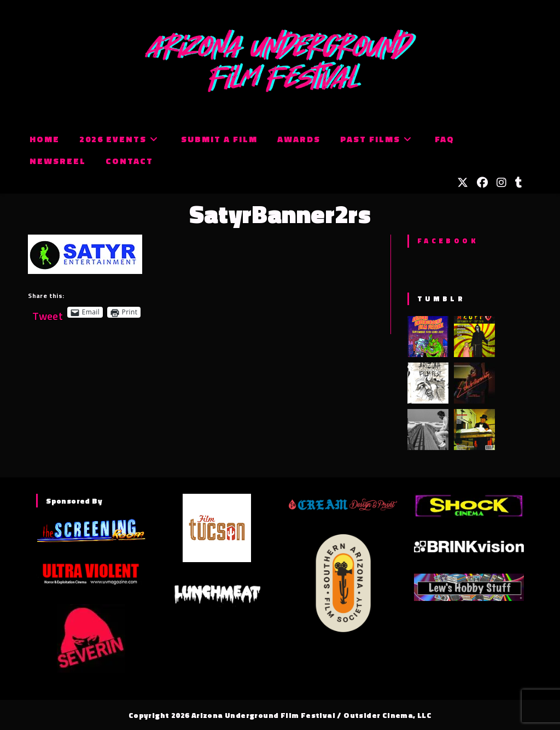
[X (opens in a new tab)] (463, 183)
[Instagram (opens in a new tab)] (501, 183)
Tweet (48, 312)
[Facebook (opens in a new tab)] (482, 183)
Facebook (448, 241)
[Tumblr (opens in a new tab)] (519, 183)
